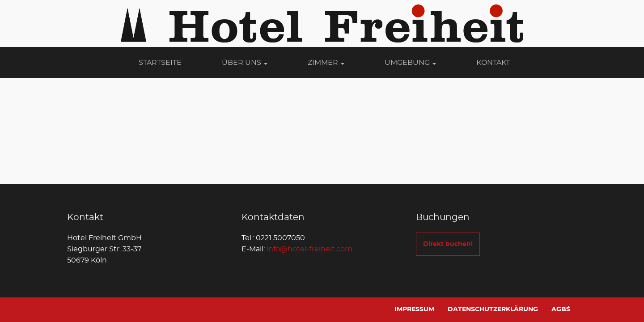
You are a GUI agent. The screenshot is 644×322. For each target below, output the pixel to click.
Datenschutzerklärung (493, 309)
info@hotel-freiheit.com (309, 249)
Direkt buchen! (448, 244)
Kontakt (493, 63)
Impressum (414, 309)
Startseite (160, 63)
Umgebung (410, 63)
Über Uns (245, 63)
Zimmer (326, 63)
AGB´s (561, 309)
